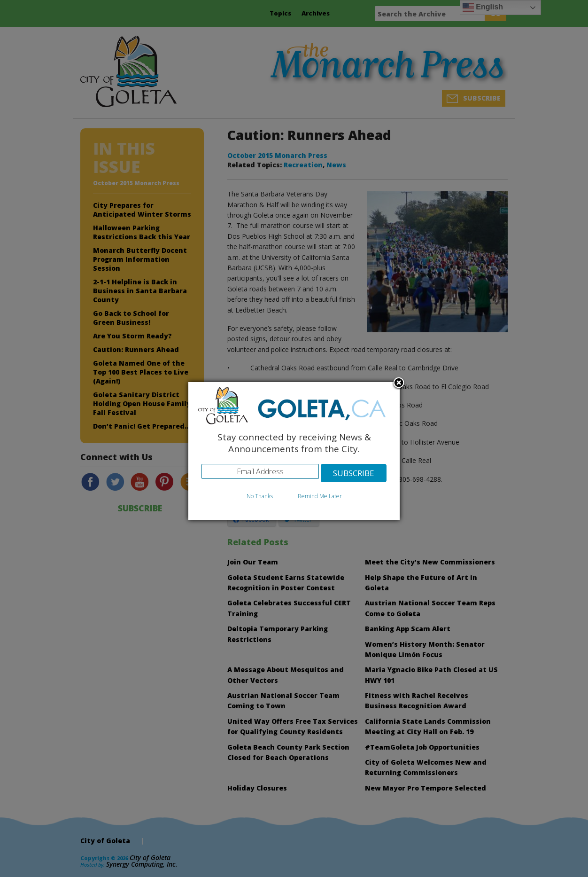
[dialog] (294, 451)
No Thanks (260, 496)
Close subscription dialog (399, 384)
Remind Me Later (320, 496)
